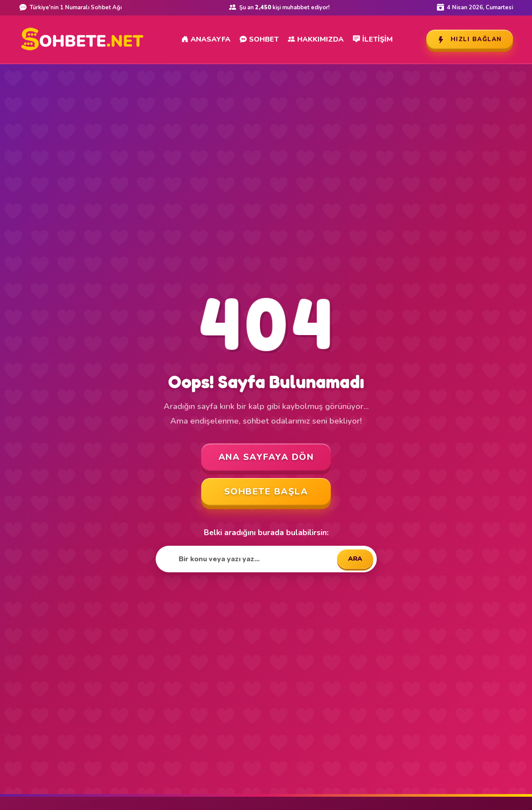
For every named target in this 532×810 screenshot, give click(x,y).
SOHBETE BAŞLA (266, 492)
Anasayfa (206, 39)
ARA (355, 559)
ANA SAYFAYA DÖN (266, 457)
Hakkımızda (316, 39)
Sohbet (259, 39)
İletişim (373, 39)
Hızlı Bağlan (470, 39)
